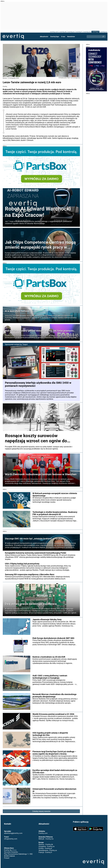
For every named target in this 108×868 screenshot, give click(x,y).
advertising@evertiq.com (13, 833)
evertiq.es (71, 32)
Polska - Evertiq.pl (45, 848)
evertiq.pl (95, 32)
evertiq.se (103, 32)
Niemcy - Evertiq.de (46, 844)
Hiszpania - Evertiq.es (47, 846)
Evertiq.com (43, 833)
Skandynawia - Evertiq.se (48, 850)
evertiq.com (54, 32)
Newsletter (71, 37)
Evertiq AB (13, 37)
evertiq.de (63, 32)
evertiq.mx (87, 32)
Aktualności (44, 37)
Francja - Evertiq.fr (45, 852)
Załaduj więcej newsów (41, 811)
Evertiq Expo (55, 37)
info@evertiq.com (11, 839)
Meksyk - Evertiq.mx (46, 839)
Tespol (25, 344)
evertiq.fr (79, 32)
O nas (63, 37)
